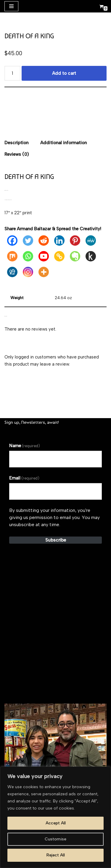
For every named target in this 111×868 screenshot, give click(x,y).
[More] (44, 272)
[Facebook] (12, 241)
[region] (55, 817)
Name (25, 446)
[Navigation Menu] (11, 6)
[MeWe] (91, 241)
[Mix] (12, 256)
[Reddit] (44, 241)
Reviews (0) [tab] (17, 154)
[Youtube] (44, 256)
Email (24, 478)
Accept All (56, 823)
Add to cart (64, 73)
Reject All (56, 855)
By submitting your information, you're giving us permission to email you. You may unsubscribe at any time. (54, 517)
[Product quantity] (12, 73)
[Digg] (12, 272)
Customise (55, 839)
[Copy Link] (59, 256)
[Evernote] (75, 256)
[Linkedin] (59, 241)
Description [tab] (16, 143)
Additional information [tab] (63, 143)
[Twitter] (28, 241)
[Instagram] (28, 272)
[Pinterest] (75, 241)
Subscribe (56, 540)
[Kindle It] (91, 256)
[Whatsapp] (28, 256)
